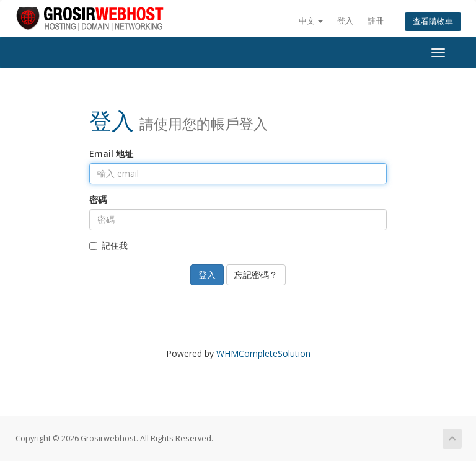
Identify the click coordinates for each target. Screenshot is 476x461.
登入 (345, 21)
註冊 (376, 21)
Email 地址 (111, 154)
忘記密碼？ (256, 275)
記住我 (108, 245)
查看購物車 (433, 21)
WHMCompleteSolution (263, 353)
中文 (311, 21)
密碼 (98, 199)
